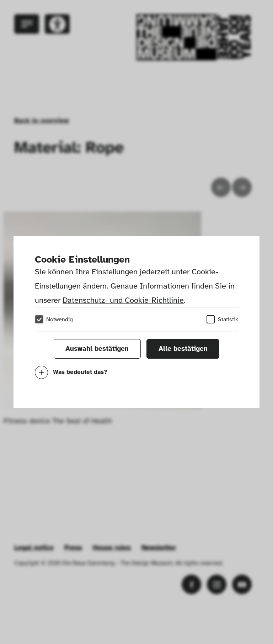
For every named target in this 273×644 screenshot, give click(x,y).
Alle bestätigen (183, 349)
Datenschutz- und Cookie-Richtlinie (123, 300)
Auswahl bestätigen (97, 349)
